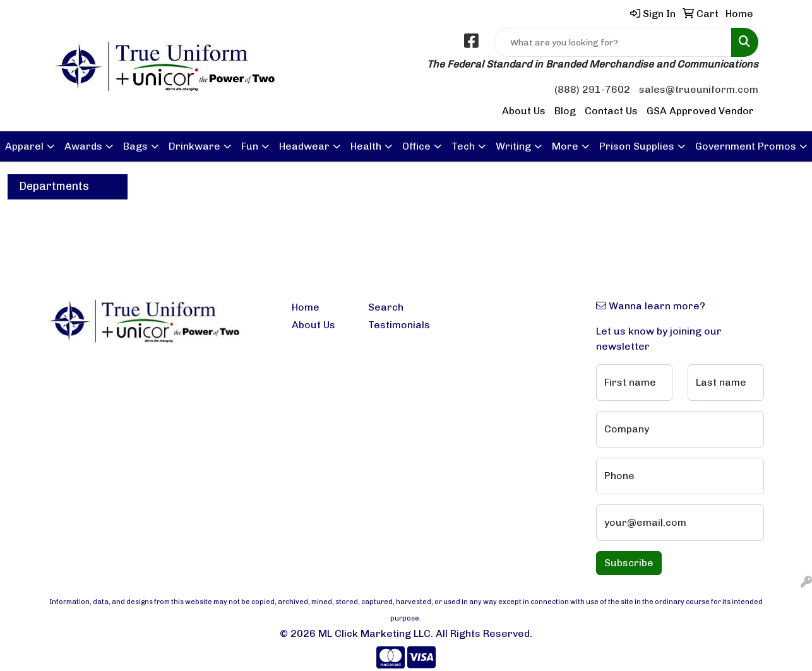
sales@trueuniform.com (699, 89)
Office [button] (416, 146)
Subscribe (629, 563)
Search (386, 307)
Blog (565, 111)
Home (306, 307)
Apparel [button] (24, 146)
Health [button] (366, 146)
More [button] (565, 146)
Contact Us (611, 111)
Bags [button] (135, 146)
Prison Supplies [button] (637, 146)
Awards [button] (83, 146)
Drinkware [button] (194, 146)
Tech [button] (463, 146)
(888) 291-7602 (592, 89)
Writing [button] (513, 146)
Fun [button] (250, 146)
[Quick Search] (613, 42)
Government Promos (746, 146)
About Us (524, 111)
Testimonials (399, 325)
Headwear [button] (304, 146)
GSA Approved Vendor (700, 111)
